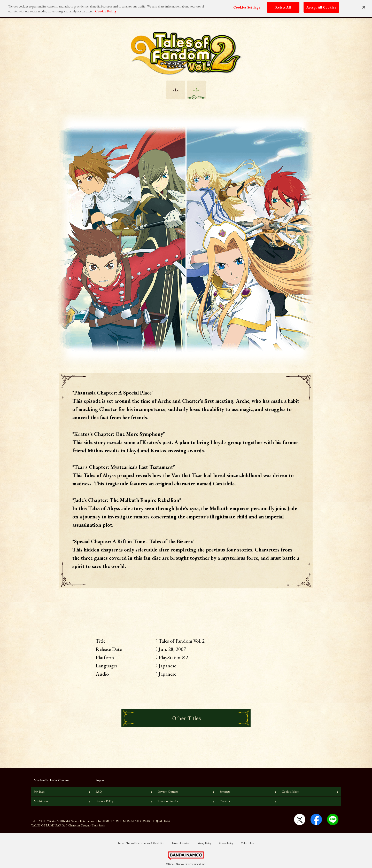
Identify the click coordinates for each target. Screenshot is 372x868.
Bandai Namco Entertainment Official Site (141, 843)
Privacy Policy (105, 801)
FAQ (99, 791)
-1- (176, 90)
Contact (225, 801)
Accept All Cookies (321, 5)
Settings (225, 791)
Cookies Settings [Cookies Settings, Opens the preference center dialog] (247, 5)
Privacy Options (168, 791)
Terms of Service (168, 801)
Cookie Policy (290, 791)
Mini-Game (41, 801)
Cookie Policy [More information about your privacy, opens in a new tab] (106, 9)
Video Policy (247, 843)
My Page (39, 791)
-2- (196, 90)
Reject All (283, 5)
